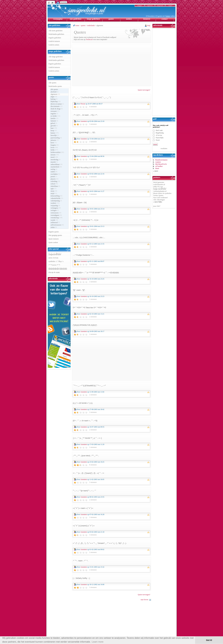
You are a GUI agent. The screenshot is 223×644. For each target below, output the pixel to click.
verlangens (56, 208)
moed (54, 157)
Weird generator (159, 182)
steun (54, 191)
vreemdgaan (56, 215)
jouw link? (157, 206)
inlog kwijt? (160, 6)
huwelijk (55, 135)
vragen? (170, 6)
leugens (55, 145)
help (149, 25)
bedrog (54, 99)
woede (54, 220)
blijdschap (56, 101)
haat (54, 128)
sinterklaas (55, 186)
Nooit (158, 140)
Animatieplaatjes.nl (160, 191)
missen (55, 155)
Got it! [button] (209, 640)
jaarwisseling (56, 138)
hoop (54, 131)
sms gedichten (76, 19)
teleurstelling (56, 196)
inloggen (140, 6)
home (77, 25)
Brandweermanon (161, 160)
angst (54, 97)
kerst (54, 143)
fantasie (54, 121)
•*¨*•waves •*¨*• (54, 265)
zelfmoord (55, 222)
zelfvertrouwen (57, 225)
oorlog (54, 169)
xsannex (158, 162)
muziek (54, 162)
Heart (157, 168)
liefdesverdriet (57, 152)
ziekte (54, 227)
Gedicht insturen (54, 41)
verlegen (55, 210)
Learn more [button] (98, 642)
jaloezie (55, 140)
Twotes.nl (89, 39)
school (54, 184)
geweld (54, 126)
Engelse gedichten (55, 38)
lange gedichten (93, 19)
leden (168, 16)
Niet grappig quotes (55, 235)
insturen (147, 19)
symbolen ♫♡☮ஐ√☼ (56, 261)
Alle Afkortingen (159, 200)
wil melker (159, 166)
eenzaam (55, 111)
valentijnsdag (56, 201)
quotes (111, 19)
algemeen (55, 94)
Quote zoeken (53, 242)
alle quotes (54, 89)
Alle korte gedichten (55, 31)
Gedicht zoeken (54, 45)
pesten (54, 177)
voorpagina (58, 19)
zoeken (129, 19)
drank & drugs (57, 109)
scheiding (55, 181)
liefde (54, 150)
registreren (150, 6)
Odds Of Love (158, 187)
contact (165, 19)
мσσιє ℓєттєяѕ (53, 258)
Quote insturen (54, 239)
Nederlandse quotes (55, 86)
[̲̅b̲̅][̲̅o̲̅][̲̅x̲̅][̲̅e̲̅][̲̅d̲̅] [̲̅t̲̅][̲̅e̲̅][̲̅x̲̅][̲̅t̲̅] (58, 269)
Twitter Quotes (158, 195)
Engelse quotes (54, 232)
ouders (54, 172)
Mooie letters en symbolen (162, 193)
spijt (53, 189)
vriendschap (57, 218)
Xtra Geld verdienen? (160, 198)
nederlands (91, 25)
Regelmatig (160, 133)
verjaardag (55, 206)
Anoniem (84, 121)
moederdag (55, 160)
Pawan (83, 104)
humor (55, 133)
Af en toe (159, 135)
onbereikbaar (56, 164)
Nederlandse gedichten (56, 34)
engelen (54, 114)
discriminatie (56, 106)
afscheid (55, 92)
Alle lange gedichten (56, 57)
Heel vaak (159, 130)
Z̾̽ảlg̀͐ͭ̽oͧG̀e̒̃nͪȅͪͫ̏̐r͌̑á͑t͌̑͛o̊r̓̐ (55, 255)
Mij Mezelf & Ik (161, 164)
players (54, 179)
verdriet (55, 203)
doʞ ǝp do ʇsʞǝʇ (54, 272)
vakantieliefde (57, 198)
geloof (54, 123)
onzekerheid (56, 167)
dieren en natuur (57, 104)
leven (54, 147)
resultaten (164, 148)
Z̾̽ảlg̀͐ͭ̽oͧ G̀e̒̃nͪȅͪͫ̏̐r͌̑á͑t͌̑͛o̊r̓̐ (160, 189)
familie (54, 118)
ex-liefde (55, 116)
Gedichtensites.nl (159, 184)
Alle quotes (52, 83)
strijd (54, 193)
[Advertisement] (111, 65)
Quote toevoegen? (144, 90)
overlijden (55, 174)
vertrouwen (56, 213)
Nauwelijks (160, 138)
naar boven (144, 600)
